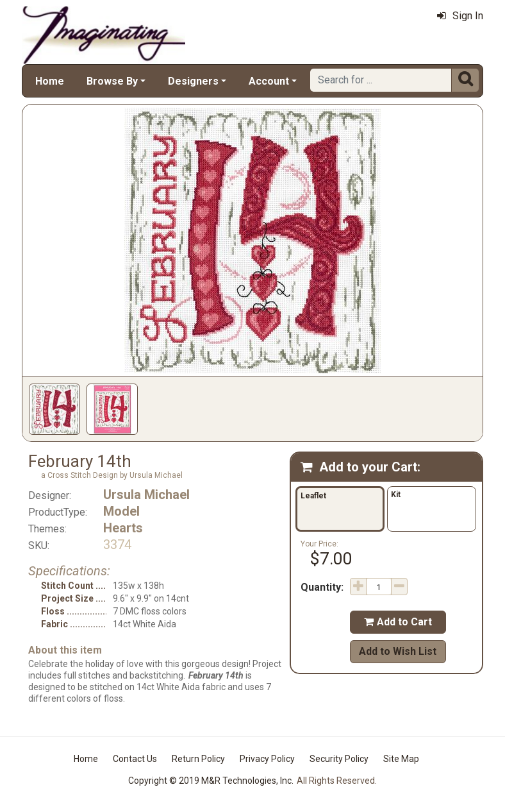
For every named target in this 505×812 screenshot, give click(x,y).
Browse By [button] (112, 81)
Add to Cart (398, 622)
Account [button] (269, 81)
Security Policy (339, 759)
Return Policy (198, 759)
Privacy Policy (267, 759)
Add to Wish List (398, 651)
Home (50, 81)
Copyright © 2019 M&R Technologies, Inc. (211, 781)
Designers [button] (193, 81)
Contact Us (135, 759)
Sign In (460, 16)
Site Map (401, 759)
